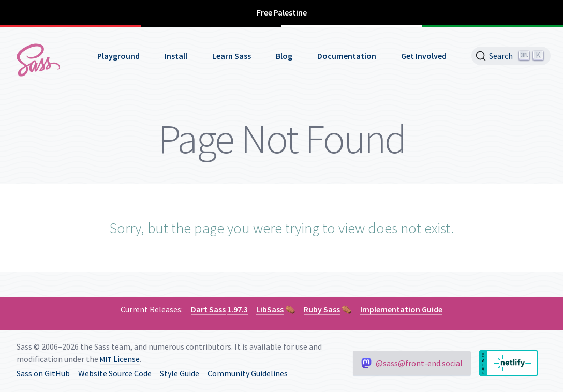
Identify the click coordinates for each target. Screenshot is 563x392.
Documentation (347, 56)
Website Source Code (115, 373)
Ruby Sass (322, 309)
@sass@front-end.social (412, 363)
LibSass (270, 309)
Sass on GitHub (43, 373)
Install (176, 56)
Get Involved (424, 56)
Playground (118, 56)
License (120, 359)
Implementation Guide (401, 309)
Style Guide (180, 373)
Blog (284, 56)
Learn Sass (232, 56)
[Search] (511, 56)
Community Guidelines (248, 373)
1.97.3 (238, 309)
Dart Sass (208, 309)
